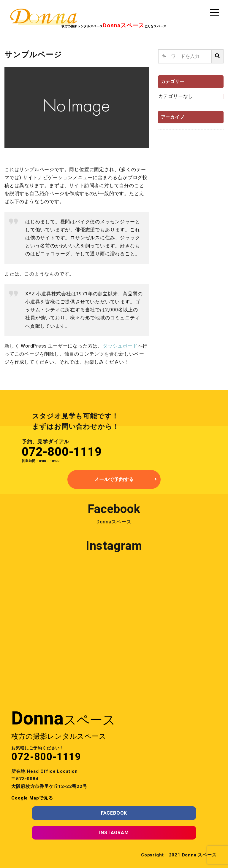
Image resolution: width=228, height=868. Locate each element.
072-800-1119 (62, 452)
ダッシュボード (120, 346)
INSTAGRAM (114, 833)
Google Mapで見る (32, 798)
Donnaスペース (114, 522)
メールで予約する (114, 480)
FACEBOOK (114, 813)
